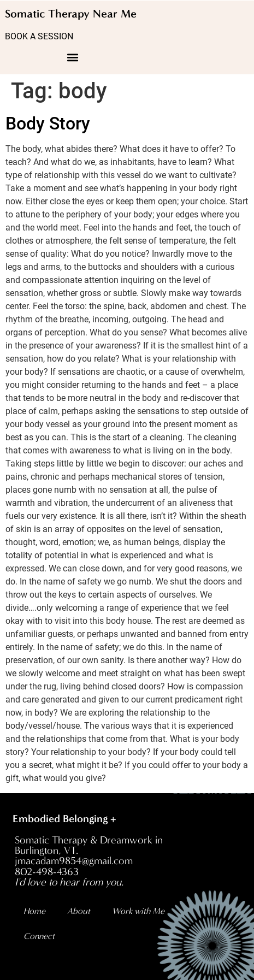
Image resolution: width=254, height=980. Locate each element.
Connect (39, 936)
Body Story (48, 123)
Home (34, 911)
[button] (73, 57)
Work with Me (138, 911)
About (79, 911)
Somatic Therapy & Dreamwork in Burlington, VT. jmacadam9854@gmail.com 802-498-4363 (89, 861)
